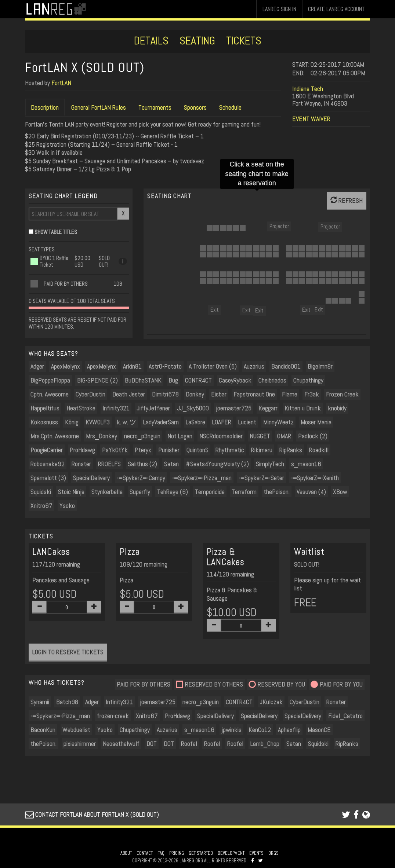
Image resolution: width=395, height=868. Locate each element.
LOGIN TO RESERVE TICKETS (68, 652)
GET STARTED (201, 853)
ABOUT (126, 853)
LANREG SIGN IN (279, 9)
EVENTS (256, 853)
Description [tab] (45, 107)
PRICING (177, 853)
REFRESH (347, 200)
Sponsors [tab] (195, 107)
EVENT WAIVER (311, 119)
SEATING (197, 41)
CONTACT (145, 853)
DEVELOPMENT (231, 853)
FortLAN (61, 83)
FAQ (161, 853)
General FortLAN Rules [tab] (99, 107)
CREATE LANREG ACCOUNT (336, 9)
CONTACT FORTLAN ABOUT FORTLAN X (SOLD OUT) (92, 814)
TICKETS (244, 41)
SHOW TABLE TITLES (56, 232)
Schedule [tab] (230, 107)
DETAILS (151, 41)
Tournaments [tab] (155, 107)
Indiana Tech (308, 89)
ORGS (273, 853)
